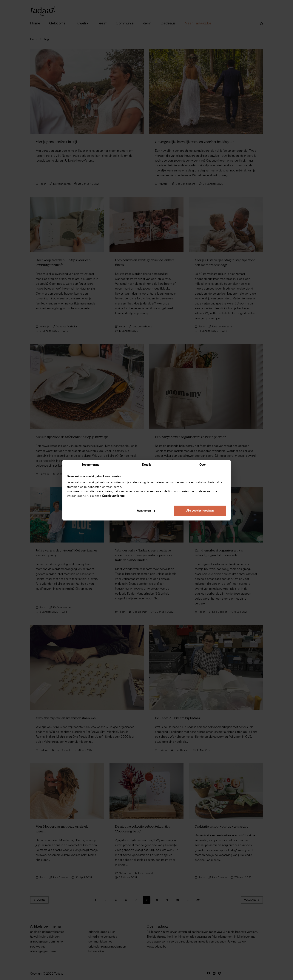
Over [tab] (203, 464)
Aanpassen (146, 511)
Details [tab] (146, 464)
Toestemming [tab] (90, 464)
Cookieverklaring (113, 496)
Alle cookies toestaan (200, 511)
